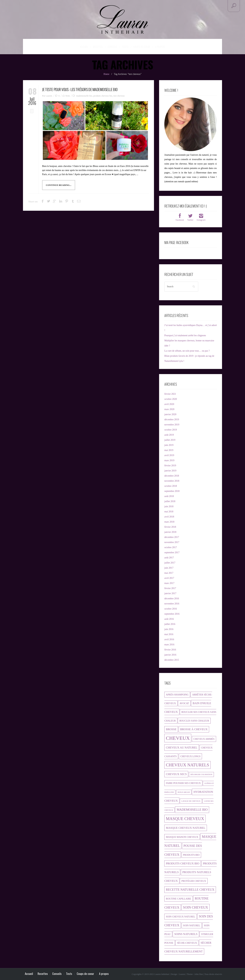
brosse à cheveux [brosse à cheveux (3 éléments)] (194, 729)
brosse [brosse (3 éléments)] (171, 729)
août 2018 (169, 496)
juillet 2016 (170, 624)
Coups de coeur (142, 47)
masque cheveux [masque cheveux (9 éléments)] (185, 818)
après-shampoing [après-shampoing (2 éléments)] (177, 694)
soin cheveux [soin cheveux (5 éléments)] (196, 907)
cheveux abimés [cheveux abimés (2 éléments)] (204, 739)
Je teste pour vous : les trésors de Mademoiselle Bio (76, 89)
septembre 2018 (172, 491)
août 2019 (169, 435)
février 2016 (170, 649)
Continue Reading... (59, 184)
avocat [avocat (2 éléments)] (184, 703)
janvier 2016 (170, 655)
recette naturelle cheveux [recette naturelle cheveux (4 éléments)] (190, 889)
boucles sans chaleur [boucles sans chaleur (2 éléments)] (194, 721)
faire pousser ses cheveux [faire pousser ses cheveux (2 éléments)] (183, 783)
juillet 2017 (170, 563)
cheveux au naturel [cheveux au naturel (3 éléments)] (182, 747)
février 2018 (170, 527)
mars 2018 (169, 522)
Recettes (101, 47)
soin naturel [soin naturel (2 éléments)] (192, 925)
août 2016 (169, 619)
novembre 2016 (172, 603)
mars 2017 (169, 583)
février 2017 (170, 588)
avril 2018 (169, 517)
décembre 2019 (172, 419)
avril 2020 (169, 404)
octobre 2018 (171, 486)
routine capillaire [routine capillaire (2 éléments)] (178, 899)
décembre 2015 (172, 660)
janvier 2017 (170, 593)
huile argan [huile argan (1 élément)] (184, 792)
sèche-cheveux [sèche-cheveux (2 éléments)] (187, 943)
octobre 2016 (171, 609)
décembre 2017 (172, 537)
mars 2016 (169, 644)
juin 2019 (169, 445)
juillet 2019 (170, 440)
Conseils (115, 47)
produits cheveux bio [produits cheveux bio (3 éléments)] (183, 863)
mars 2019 (169, 460)
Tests (126, 47)
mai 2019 (169, 450)
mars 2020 (169, 409)
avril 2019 (169, 455)
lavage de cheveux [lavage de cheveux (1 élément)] (191, 801)
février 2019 (170, 465)
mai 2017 (169, 573)
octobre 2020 (171, 399)
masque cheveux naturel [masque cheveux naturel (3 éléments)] (186, 828)
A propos (157, 46)
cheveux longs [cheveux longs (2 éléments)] (190, 756)
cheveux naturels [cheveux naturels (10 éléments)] (187, 765)
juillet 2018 (170, 501)
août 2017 (169, 557)
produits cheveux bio (103, 95)
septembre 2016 (172, 614)
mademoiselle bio (84, 95)
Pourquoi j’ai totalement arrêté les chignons (185, 335)
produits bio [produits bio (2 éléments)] (191, 855)
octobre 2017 (171, 547)
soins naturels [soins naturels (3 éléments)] (186, 934)
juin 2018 (169, 506)
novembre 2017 (172, 542)
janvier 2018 (170, 532)
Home (106, 74)
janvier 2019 (170, 470)
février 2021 (170, 394)
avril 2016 (169, 639)
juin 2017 (169, 568)
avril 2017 (169, 578)
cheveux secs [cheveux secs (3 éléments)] (176, 774)
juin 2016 (169, 629)
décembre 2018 (172, 476)
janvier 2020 (170, 414)
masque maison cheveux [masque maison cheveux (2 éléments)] (182, 837)
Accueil (87, 46)
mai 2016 (169, 634)
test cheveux (119, 95)
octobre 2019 (171, 430)
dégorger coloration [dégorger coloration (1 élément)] (201, 774)
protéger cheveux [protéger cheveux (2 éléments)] (194, 881)
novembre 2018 (172, 481)
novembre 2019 (172, 424)
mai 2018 (169, 511)
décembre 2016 (172, 598)
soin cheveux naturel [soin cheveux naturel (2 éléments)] (181, 916)
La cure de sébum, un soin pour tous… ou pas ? (187, 351)
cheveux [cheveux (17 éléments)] (178, 738)
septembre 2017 (172, 552)
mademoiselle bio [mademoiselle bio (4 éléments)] (192, 810)
